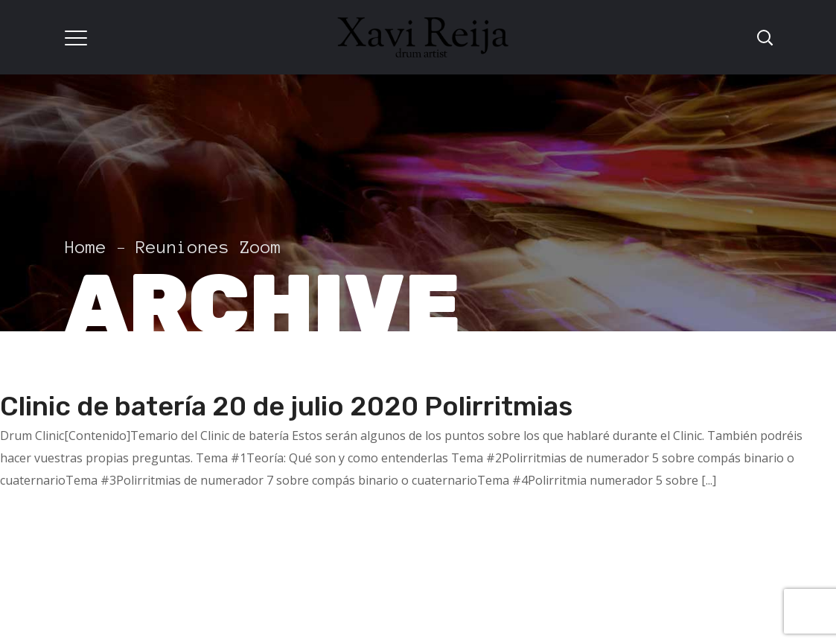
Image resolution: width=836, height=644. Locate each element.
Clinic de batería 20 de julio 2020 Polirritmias (286, 406)
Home (86, 248)
